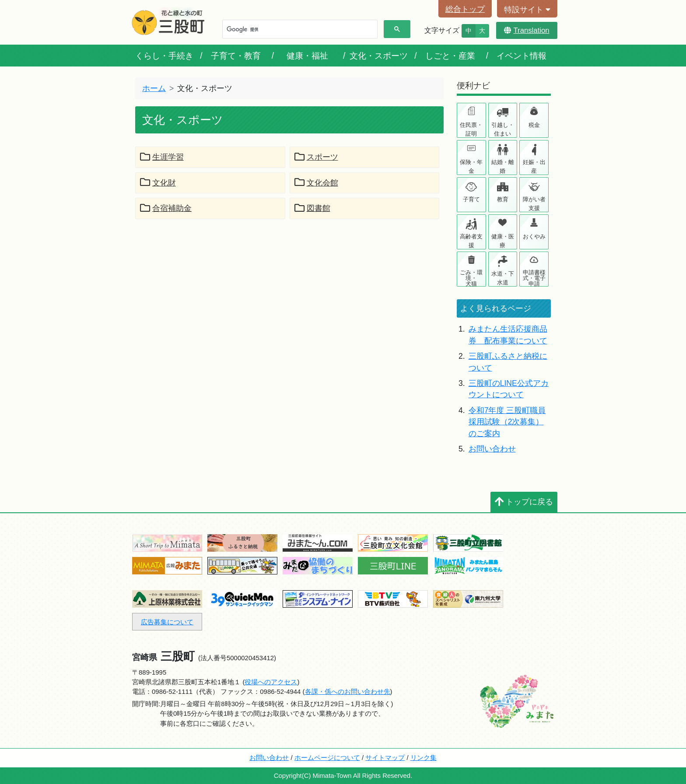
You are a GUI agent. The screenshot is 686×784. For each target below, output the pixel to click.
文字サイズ (442, 30)
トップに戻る (524, 502)
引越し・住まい (503, 129)
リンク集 (423, 758)
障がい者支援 (534, 204)
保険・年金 (471, 166)
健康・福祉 (307, 56)
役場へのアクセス (271, 682)
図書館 (312, 208)
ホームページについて (327, 758)
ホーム (154, 88)
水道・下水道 (503, 278)
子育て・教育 (236, 56)
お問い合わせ (492, 449)
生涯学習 (162, 157)
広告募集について (167, 622)
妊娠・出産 (534, 166)
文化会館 (316, 183)
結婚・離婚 (503, 166)
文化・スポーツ (379, 56)
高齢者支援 (471, 241)
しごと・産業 (450, 56)
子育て (471, 199)
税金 (534, 125)
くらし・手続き (164, 56)
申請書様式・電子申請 (534, 278)
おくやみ (534, 236)
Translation (527, 30)
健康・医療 (503, 241)
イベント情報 (521, 56)
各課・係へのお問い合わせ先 (348, 691)
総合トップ (465, 9)
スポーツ (316, 157)
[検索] (299, 29)
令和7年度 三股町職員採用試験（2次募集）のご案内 (507, 422)
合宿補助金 (166, 208)
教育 (503, 199)
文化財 (158, 183)
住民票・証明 (471, 129)
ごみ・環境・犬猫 (471, 278)
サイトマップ (385, 758)
